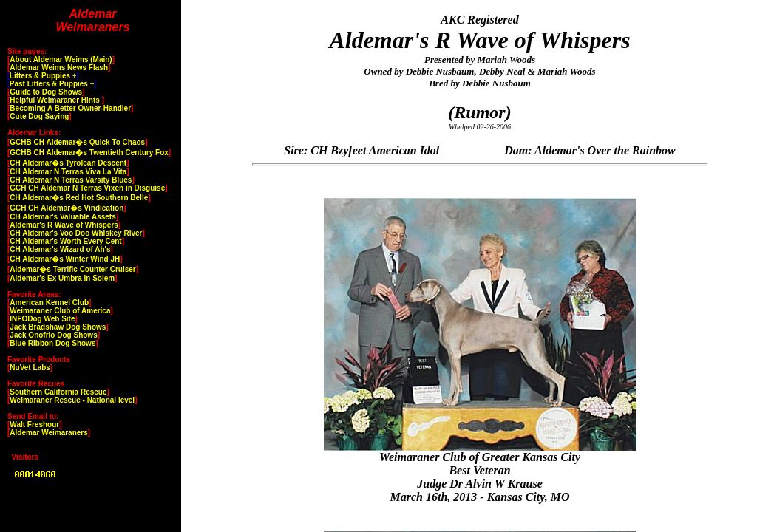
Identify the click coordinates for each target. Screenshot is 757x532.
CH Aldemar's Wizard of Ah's (60, 249)
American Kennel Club (49, 303)
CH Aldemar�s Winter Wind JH (65, 259)
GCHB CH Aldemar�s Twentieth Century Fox (89, 153)
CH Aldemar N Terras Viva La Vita (68, 172)
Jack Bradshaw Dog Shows (58, 327)
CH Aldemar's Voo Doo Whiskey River (76, 233)
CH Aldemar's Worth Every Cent (65, 241)
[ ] (43, 76)
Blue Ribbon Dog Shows (52, 343)
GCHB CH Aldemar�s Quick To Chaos (77, 142)
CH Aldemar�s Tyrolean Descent (68, 163)
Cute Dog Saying (39, 116)
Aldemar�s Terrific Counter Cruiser (72, 269)
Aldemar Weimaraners (48, 433)
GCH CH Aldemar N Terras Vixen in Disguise (87, 188)
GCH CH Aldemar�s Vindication (67, 208)
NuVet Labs (30, 368)
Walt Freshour (34, 424)
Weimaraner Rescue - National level (72, 400)
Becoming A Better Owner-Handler (70, 108)
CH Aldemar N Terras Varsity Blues (71, 180)
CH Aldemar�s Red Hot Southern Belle (79, 198)
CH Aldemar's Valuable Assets (62, 217)
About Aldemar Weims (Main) (61, 59)
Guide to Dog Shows (46, 92)
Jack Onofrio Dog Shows (53, 335)
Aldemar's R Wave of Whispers (64, 225)
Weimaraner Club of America (60, 311)
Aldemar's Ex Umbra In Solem (62, 278)
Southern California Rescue (58, 392)
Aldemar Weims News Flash (59, 68)
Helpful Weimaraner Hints (55, 100)
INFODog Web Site (42, 319)
